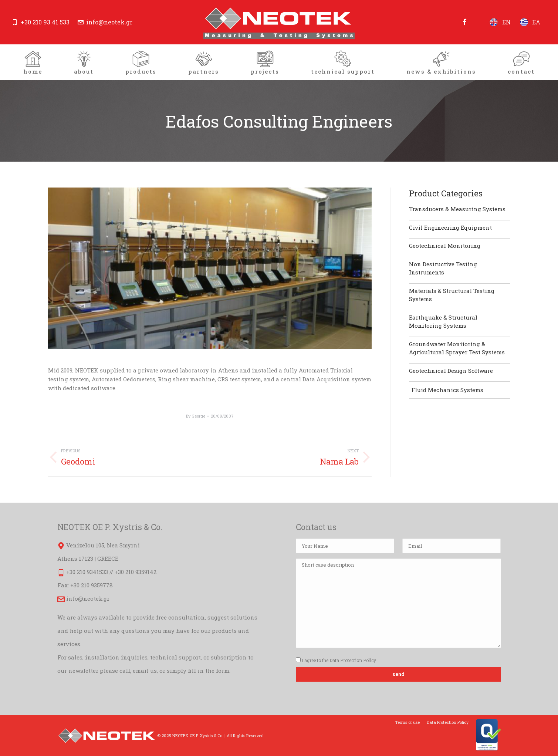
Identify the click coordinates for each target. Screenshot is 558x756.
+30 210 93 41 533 (45, 22)
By (196, 416)
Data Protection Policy (353, 660)
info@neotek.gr (109, 22)
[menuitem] (33, 62)
